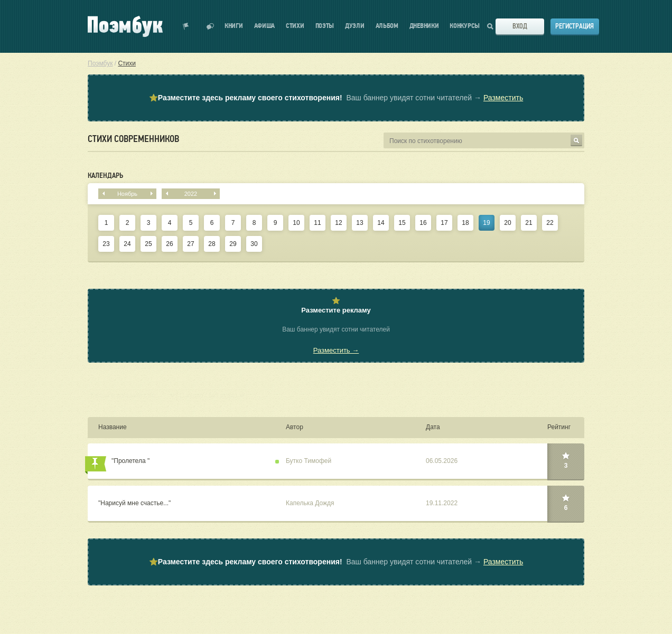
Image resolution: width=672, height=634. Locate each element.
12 (338, 223)
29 (233, 244)
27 (190, 244)
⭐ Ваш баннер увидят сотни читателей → (336, 98)
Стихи (295, 26)
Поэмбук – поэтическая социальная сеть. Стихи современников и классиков (125, 26)
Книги (234, 26)
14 (381, 223)
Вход (520, 26)
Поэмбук (100, 63)
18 (465, 223)
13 (360, 223)
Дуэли (355, 26)
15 (402, 223)
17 (444, 223)
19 (486, 223)
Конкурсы (465, 26)
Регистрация (575, 26)
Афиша (265, 26)
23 (106, 244)
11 (317, 223)
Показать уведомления (186, 26)
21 (529, 223)
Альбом (387, 26)
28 (212, 244)
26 (169, 244)
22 (550, 223)
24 (127, 244)
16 (423, 223)
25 (148, 244)
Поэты (325, 26)
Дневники (424, 26)
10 (296, 223)
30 (254, 244)
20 (507, 223)
